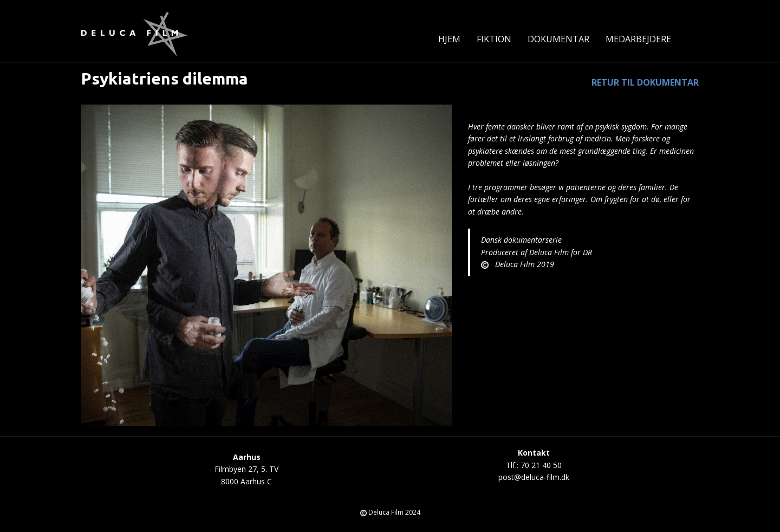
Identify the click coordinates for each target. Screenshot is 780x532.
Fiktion (494, 39)
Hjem (449, 39)
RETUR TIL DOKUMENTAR (645, 82)
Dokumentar (558, 39)
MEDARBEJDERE (638, 39)
